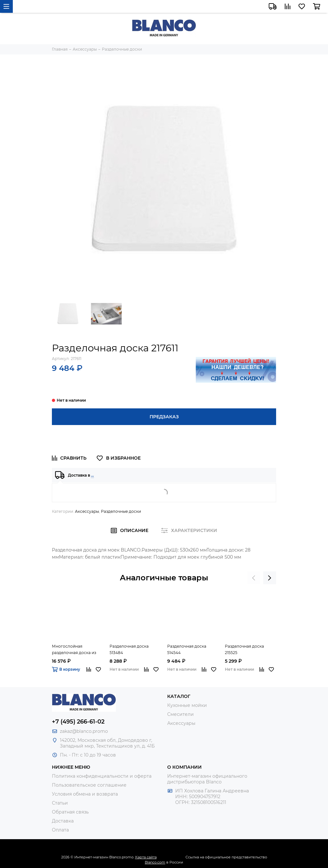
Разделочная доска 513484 (129, 649)
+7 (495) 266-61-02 (78, 722)
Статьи (60, 803)
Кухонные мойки (187, 705)
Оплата (60, 830)
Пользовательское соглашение (89, 785)
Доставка (63, 821)
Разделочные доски (121, 511)
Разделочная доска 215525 (244, 649)
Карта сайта (146, 857)
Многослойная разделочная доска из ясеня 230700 (74, 650)
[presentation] (254, 578)
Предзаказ (164, 417)
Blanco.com (155, 862)
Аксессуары (87, 511)
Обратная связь (70, 812)
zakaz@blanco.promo (84, 731)
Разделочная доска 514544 (187, 649)
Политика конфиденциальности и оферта (102, 776)
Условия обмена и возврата (85, 794)
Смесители (180, 714)
